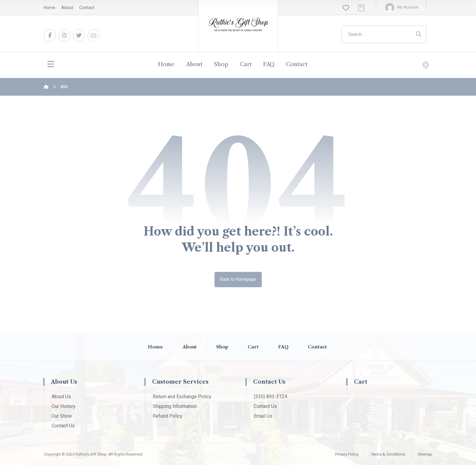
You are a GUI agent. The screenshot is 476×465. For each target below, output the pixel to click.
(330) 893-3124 (270, 397)
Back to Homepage (238, 279)
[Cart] (361, 7)
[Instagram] (64, 36)
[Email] (93, 36)
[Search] (419, 34)
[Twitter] (79, 36)
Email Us (263, 416)
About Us (61, 397)
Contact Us (63, 426)
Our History (64, 406)
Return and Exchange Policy (182, 397)
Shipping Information (175, 406)
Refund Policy (168, 416)
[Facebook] (50, 36)
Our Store (62, 416)
